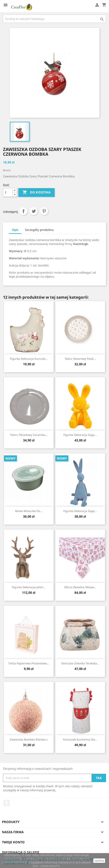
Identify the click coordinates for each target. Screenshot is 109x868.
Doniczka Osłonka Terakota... (80, 663)
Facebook (7, 803)
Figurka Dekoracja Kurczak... (29, 359)
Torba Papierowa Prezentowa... (29, 663)
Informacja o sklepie (21, 852)
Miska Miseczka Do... (29, 511)
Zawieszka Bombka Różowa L (29, 739)
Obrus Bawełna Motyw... (80, 587)
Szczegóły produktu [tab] (39, 230)
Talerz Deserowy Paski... (80, 359)
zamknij (99, 861)
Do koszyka (36, 192)
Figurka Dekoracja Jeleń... (29, 587)
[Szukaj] (54, 19)
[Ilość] (8, 192)
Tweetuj (34, 211)
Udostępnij (23, 211)
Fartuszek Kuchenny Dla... (80, 739)
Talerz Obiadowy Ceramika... (29, 435)
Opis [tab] (15, 230)
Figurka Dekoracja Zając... (80, 435)
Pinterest (44, 211)
